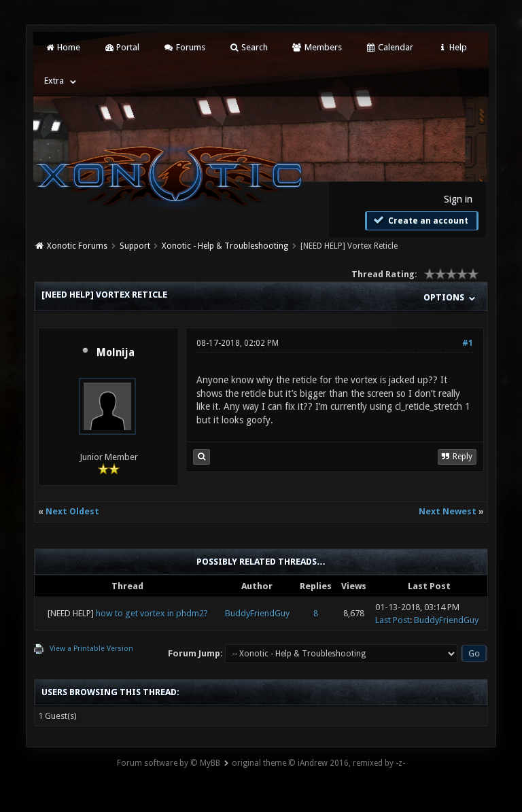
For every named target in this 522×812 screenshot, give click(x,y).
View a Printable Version (91, 649)
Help (452, 47)
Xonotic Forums (77, 246)
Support (135, 246)
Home (62, 47)
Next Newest (448, 511)
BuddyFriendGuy (257, 613)
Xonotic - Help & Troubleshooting (225, 246)
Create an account (420, 220)
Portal (122, 47)
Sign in (458, 199)
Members (316, 47)
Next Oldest (72, 511)
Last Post (393, 620)
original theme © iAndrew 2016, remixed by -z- (318, 763)
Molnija (116, 353)
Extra (54, 81)
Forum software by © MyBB (169, 763)
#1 (468, 343)
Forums (184, 47)
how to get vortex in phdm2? (152, 613)
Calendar (389, 47)
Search (248, 47)
